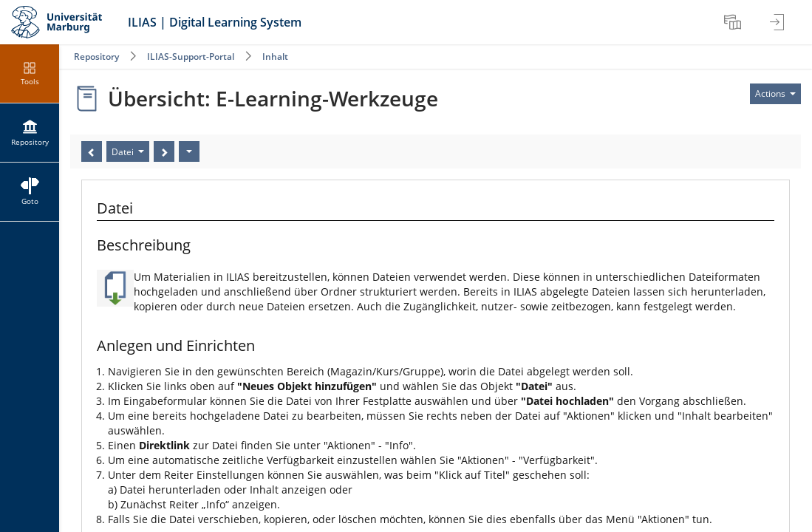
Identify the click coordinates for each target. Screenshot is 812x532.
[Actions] (189, 151)
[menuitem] (734, 22)
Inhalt (275, 57)
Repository (96, 57)
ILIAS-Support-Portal (191, 57)
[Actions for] (775, 94)
